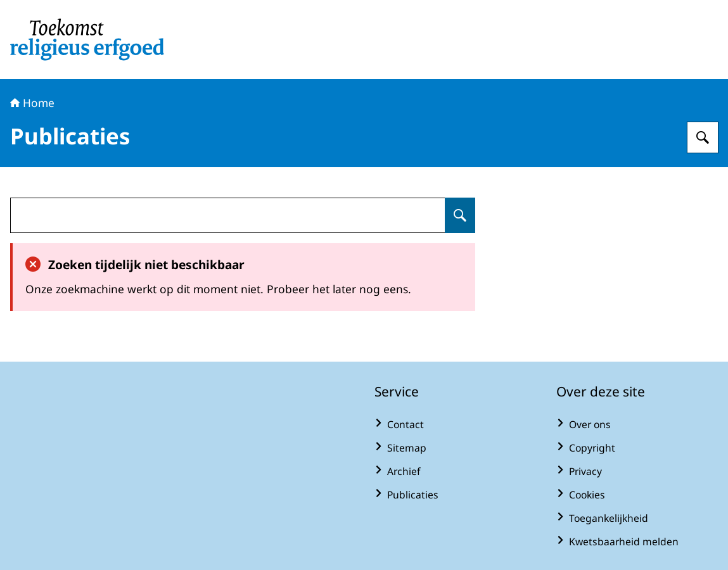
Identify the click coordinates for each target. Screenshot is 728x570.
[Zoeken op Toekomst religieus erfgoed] (703, 137)
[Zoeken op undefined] (460, 215)
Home (32, 103)
